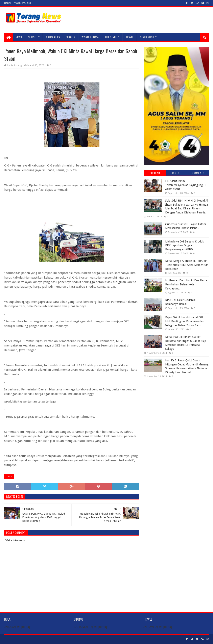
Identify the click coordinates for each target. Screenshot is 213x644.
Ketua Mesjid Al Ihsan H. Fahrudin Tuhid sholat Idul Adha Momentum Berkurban (187, 265)
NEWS (19, 37)
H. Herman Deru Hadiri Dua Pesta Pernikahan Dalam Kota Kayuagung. (186, 284)
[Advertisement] (176, 407)
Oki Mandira (53, 37)
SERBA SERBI (147, 37)
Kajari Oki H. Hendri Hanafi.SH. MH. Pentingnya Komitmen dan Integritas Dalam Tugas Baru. (185, 321)
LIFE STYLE (111, 37)
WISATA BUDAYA (90, 37)
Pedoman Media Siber (22, 3)
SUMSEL (33, 37)
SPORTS (71, 37)
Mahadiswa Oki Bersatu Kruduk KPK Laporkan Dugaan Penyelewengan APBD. (185, 245)
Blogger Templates (50, 639)
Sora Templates (27, 639)
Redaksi (7, 3)
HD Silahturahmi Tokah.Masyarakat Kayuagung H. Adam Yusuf (186, 185)
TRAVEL (130, 37)
